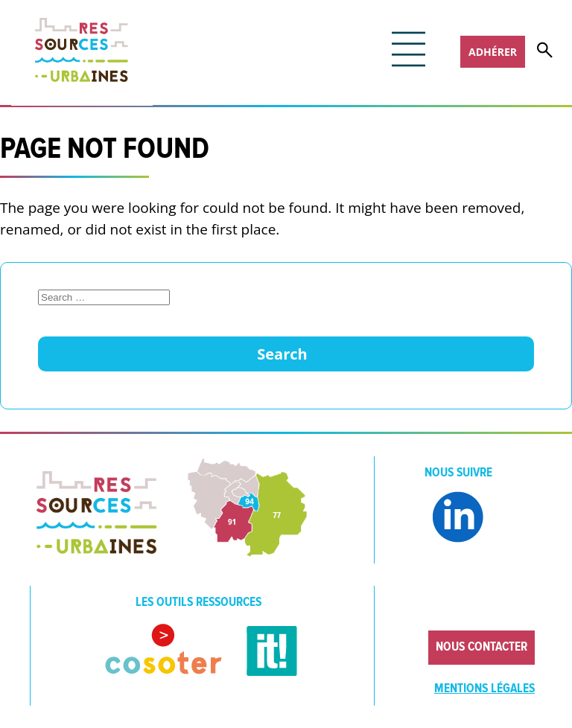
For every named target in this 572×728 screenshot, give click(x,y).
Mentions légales (484, 689)
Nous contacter (482, 647)
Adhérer (493, 52)
